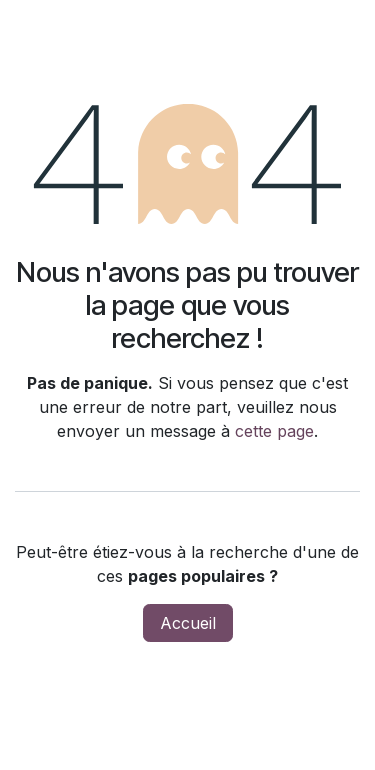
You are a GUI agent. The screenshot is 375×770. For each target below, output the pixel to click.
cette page (274, 431)
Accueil (188, 623)
